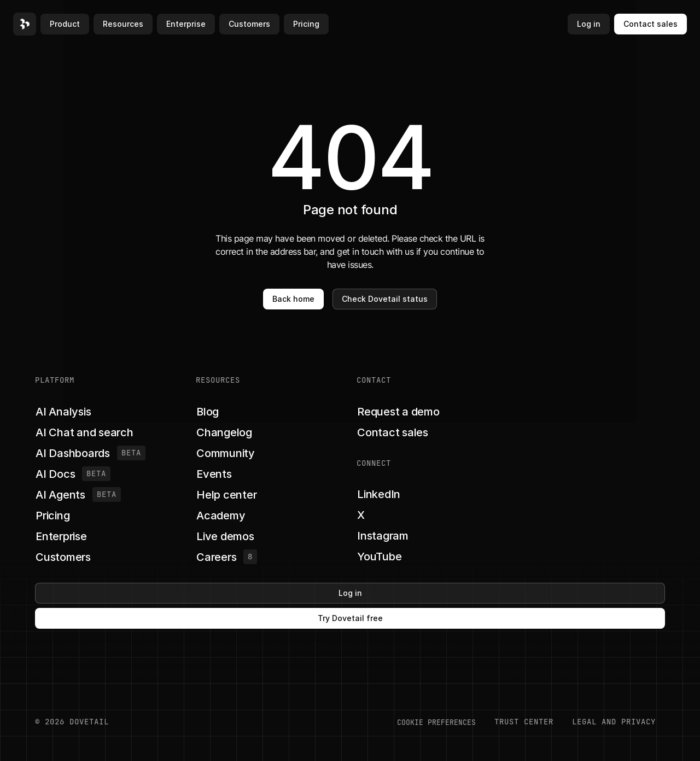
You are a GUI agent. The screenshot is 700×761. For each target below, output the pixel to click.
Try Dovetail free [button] (350, 618)
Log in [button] (589, 24)
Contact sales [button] (651, 24)
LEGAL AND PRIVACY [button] (614, 722)
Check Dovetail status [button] (385, 299)
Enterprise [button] (186, 24)
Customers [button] (249, 24)
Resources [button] (123, 24)
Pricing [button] (306, 24)
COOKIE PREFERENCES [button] (436, 722)
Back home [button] (293, 299)
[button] (25, 24)
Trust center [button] (524, 722)
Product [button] (65, 24)
